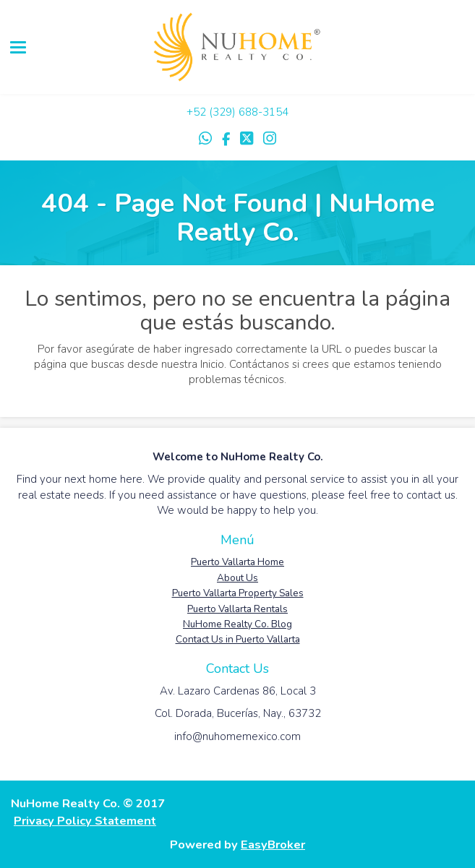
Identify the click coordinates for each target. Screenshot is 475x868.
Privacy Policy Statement (85, 821)
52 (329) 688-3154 (241, 112)
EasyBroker (273, 845)
